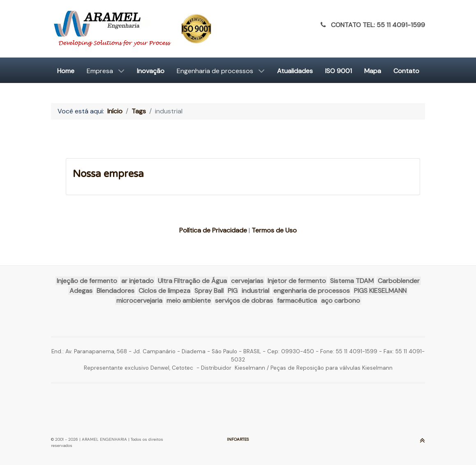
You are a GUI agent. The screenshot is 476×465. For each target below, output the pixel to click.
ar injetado (137, 281)
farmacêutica (297, 300)
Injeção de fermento (87, 281)
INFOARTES (238, 439)
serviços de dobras (244, 300)
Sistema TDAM (352, 281)
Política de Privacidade (213, 230)
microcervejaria (139, 300)
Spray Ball (209, 291)
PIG (233, 291)
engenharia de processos (312, 291)
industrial (255, 291)
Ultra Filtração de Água (192, 281)
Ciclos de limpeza (164, 291)
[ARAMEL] (134, 29)
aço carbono (341, 300)
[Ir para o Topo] (422, 442)
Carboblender (399, 281)
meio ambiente (189, 300)
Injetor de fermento (297, 281)
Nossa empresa (108, 174)
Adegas (81, 291)
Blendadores (116, 291)
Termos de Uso (274, 230)
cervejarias (247, 281)
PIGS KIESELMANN (380, 291)
